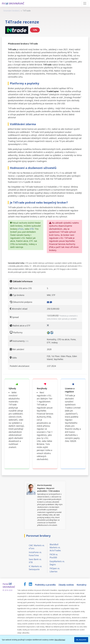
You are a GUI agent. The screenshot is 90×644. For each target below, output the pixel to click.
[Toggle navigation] (85, 3)
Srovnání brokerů (12, 11)
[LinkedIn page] (31, 585)
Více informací (60, 640)
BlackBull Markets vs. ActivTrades (55, 547)
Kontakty (81, 585)
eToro (21, 229)
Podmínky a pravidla (46, 585)
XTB (32, 229)
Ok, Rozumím (81, 640)
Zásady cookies (66, 585)
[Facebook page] (25, 585)
